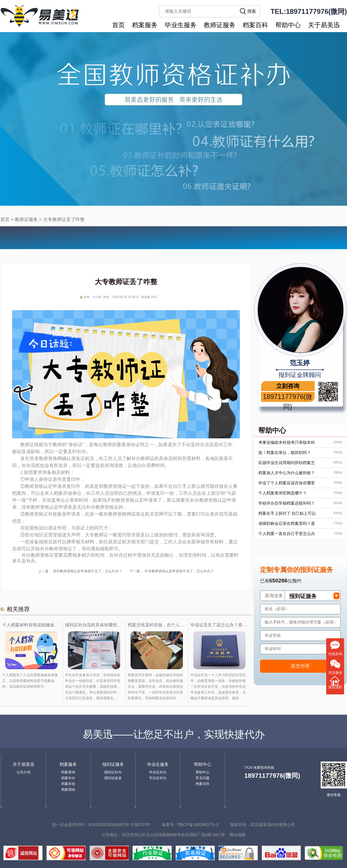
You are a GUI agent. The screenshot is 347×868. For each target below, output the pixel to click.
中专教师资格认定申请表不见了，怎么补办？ (179, 571)
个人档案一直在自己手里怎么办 (287, 534)
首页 (118, 25)
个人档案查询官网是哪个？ (283, 493)
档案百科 (255, 25)
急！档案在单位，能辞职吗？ (285, 453)
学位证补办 (158, 778)
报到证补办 (113, 772)
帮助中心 (288, 25)
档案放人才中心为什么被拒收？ (287, 473)
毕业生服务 (181, 25)
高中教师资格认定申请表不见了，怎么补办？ (88, 571)
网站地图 (237, 835)
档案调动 (68, 790)
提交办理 (300, 666)
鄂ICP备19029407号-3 (198, 825)
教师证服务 (220, 25)
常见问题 (203, 778)
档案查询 (68, 772)
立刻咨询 (288, 386)
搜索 (252, 11)
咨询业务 (274, 596)
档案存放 (68, 784)
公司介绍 (23, 772)
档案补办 (68, 778)
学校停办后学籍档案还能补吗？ (287, 503)
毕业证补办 (158, 772)
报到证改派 (113, 778)
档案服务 (145, 25)
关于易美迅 (324, 25)
